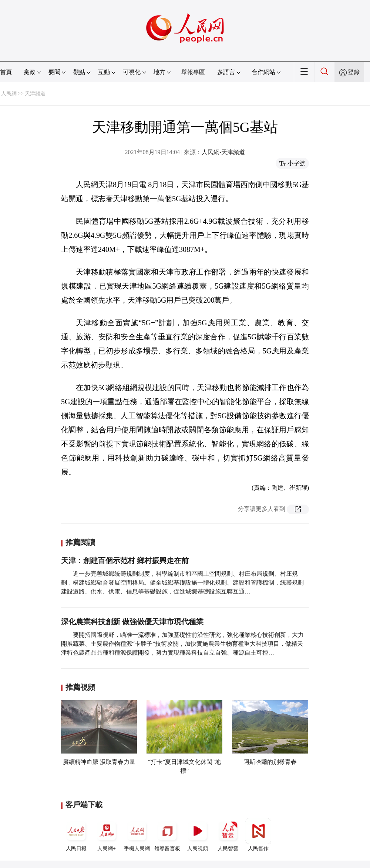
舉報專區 (193, 72)
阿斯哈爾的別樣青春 (270, 762)
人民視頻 (198, 835)
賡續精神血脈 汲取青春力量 (99, 762)
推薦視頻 (80, 687)
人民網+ (107, 835)
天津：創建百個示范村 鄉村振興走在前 (125, 561)
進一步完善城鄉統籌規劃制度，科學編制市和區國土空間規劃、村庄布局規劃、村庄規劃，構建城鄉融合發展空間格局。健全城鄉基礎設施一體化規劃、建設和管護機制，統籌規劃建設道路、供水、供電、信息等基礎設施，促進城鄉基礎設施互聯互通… (182, 583)
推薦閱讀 (80, 542)
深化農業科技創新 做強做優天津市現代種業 (132, 622)
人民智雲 (228, 835)
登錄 (354, 72)
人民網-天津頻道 (223, 152)
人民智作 (258, 835)
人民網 (9, 94)
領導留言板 (167, 835)
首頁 (6, 72)
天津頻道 (35, 94)
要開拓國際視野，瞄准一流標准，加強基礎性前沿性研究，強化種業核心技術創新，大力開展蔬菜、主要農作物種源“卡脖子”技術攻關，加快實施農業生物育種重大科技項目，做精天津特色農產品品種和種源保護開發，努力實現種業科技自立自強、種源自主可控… (182, 644)
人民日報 (76, 835)
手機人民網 (137, 835)
